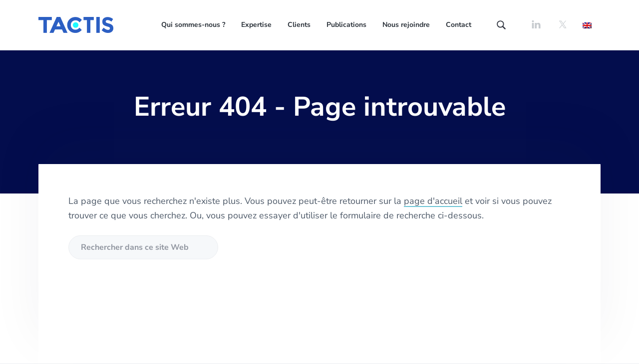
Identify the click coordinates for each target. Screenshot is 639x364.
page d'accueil (433, 201)
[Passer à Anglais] (587, 25)
